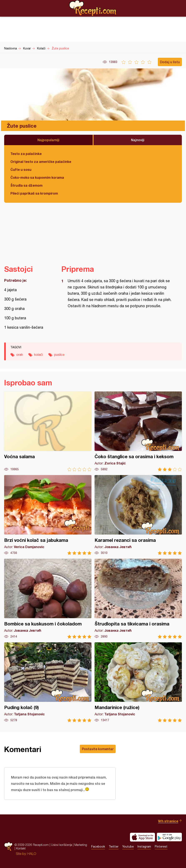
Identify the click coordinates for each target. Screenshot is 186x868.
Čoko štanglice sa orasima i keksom (138, 431)
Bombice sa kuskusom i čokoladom (48, 599)
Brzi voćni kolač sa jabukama (48, 515)
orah (20, 355)
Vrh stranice (168, 821)
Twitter (114, 847)
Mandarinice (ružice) (138, 682)
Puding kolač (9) (48, 682)
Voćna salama (48, 431)
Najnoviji (138, 140)
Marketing (81, 845)
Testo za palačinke (26, 154)
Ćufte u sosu (21, 169)
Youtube (128, 847)
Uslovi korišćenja (62, 845)
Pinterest (161, 847)
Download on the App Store (142, 837)
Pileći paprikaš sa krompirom (34, 193)
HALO (32, 854)
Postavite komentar (98, 749)
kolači (39, 355)
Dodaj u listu (170, 62)
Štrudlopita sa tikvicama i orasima (138, 599)
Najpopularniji (48, 140)
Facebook (98, 847)
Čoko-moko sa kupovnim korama (37, 177)
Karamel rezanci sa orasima (138, 515)
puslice (59, 355)
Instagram (144, 847)
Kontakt (21, 849)
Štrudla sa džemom (26, 185)
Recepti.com (93, 8)
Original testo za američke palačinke (41, 162)
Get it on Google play (169, 837)
